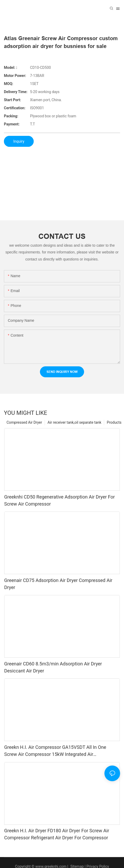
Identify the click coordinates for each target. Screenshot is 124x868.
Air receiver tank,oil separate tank (74, 422)
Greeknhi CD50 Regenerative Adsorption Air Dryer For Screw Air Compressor (60, 500)
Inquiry (19, 141)
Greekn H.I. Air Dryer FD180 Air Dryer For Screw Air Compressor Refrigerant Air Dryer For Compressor (57, 834)
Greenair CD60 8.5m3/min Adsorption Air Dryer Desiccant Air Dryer (53, 667)
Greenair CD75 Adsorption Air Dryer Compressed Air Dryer (58, 584)
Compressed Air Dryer (24, 422)
